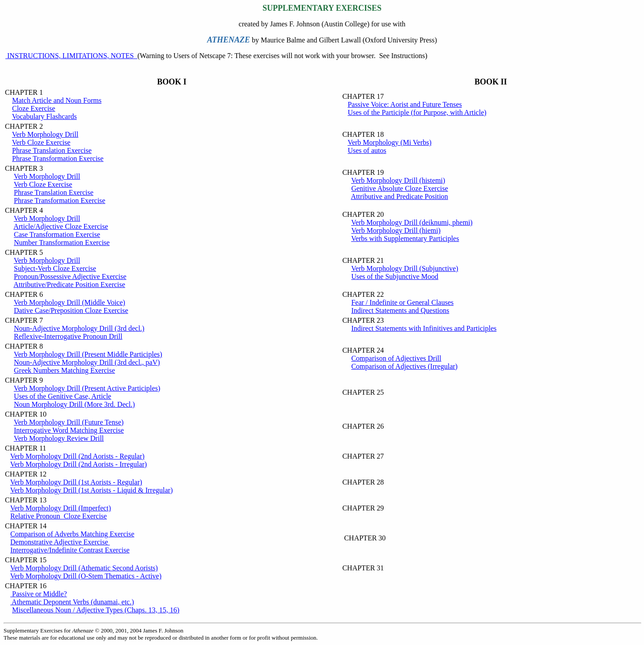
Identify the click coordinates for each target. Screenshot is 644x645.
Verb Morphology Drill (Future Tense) (69, 422)
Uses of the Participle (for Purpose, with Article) (417, 112)
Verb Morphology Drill (45, 134)
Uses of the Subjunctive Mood (395, 276)
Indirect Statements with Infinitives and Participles (424, 328)
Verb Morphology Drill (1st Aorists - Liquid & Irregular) (92, 490)
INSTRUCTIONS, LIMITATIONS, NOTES (71, 56)
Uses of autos (367, 150)
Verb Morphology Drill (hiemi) (396, 230)
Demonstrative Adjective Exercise (60, 542)
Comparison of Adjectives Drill (396, 358)
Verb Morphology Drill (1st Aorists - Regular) (76, 482)
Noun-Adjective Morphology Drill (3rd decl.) (79, 328)
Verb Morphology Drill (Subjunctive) (405, 268)
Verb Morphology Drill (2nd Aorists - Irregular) (79, 464)
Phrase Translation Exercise (52, 150)
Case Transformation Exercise (57, 234)
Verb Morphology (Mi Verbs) (390, 142)
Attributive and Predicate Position (400, 196)
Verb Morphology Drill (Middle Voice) (70, 302)
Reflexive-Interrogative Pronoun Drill (68, 336)
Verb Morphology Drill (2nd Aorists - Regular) (77, 456)
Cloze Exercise (34, 108)
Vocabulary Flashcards (44, 116)
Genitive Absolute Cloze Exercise (399, 188)
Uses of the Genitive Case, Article (63, 396)
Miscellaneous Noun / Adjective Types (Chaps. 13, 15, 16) (96, 610)
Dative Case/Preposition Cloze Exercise (71, 310)
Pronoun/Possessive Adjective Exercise (70, 276)
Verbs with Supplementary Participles (405, 238)
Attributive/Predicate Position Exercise (69, 285)
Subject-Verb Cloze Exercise (55, 268)
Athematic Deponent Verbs (72, 602)
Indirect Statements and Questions (400, 310)
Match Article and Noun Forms (57, 100)
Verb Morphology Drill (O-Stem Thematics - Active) (86, 576)
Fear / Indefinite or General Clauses (402, 302)
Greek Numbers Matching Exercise (64, 370)
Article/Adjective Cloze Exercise (61, 226)
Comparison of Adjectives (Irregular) (404, 366)
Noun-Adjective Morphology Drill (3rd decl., (87, 362)
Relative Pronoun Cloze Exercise (59, 516)
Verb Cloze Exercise (41, 142)
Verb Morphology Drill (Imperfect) (61, 508)
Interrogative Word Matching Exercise (69, 430)
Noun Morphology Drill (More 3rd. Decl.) (74, 404)
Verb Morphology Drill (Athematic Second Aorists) (84, 568)
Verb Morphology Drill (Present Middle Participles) (88, 354)
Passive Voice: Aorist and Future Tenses (405, 104)
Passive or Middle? (39, 594)
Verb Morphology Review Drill (59, 438)
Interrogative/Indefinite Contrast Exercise (70, 550)
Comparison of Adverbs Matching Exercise (72, 534)
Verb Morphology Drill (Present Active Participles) (87, 388)
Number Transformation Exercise (62, 242)
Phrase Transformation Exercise (58, 158)
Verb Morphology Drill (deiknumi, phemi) (412, 222)
